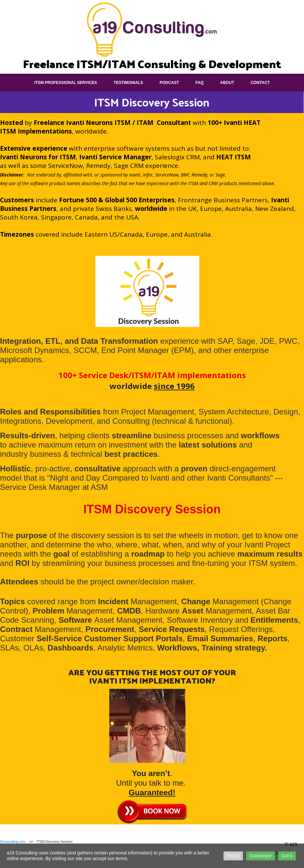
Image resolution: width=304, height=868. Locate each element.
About (227, 83)
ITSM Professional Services (66, 83)
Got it (287, 856)
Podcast (169, 83)
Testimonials (128, 83)
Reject (233, 856)
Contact (260, 83)
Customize (260, 856)
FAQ (200, 83)
